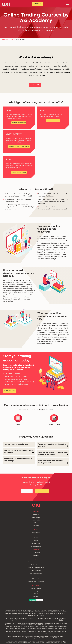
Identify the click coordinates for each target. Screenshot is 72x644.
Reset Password (36, 523)
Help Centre (36, 526)
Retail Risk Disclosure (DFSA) (36, 568)
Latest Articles (36, 532)
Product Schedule (36, 565)
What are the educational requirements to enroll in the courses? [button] (53, 454)
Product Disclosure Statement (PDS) (36, 562)
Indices (36, 541)
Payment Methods (36, 520)
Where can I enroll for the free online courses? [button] (53, 445)
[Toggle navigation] (68, 4)
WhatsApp (36, 591)
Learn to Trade (10, 39)
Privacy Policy (36, 579)
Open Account (37, 4)
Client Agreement (36, 570)
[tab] (19, 444)
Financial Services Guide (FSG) (55, 641)
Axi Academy (36, 553)
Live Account (36, 514)
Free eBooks (36, 555)
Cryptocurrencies (36, 546)
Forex (36, 535)
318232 (61, 620)
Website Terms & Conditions (36, 582)
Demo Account (36, 517)
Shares (36, 538)
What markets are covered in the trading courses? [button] (53, 462)
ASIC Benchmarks (36, 576)
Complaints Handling (36, 573)
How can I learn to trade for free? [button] (19, 444)
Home (3, 39)
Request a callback (36, 588)
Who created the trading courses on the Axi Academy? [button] (19, 451)
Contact (36, 594)
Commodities (36, 543)
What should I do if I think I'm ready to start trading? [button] (19, 460)
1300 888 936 (56, 643)
